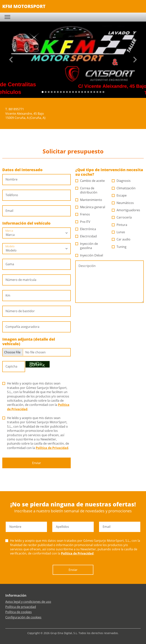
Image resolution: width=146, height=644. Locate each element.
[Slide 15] (88, 92)
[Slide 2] (49, 92)
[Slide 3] (52, 92)
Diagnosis (121, 181)
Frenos (83, 214)
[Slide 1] (46, 92)
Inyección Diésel (89, 255)
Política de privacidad (21, 607)
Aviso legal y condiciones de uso (28, 602)
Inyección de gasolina (87, 246)
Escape (119, 195)
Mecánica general (90, 207)
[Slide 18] (97, 92)
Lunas (119, 232)
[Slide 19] (100, 92)
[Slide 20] (103, 92)
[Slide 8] (67, 92)
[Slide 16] (91, 92)
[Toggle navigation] (7, 17)
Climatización (124, 188)
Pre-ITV (83, 222)
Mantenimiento (89, 200)
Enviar (37, 463)
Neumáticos (123, 203)
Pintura (120, 225)
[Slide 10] (73, 92)
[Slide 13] (82, 92)
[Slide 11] (76, 92)
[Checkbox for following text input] (36, 352)
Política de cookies (19, 612)
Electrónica (86, 229)
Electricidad (86, 236)
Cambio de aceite (90, 181)
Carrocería (122, 217)
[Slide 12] (79, 92)
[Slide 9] (70, 92)
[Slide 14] (85, 92)
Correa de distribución (86, 190)
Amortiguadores (126, 210)
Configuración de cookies (23, 617)
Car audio (121, 239)
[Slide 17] (94, 92)
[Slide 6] (61, 92)
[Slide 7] (64, 92)
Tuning (119, 247)
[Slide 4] (55, 92)
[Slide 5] (58, 92)
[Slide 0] (43, 92)
